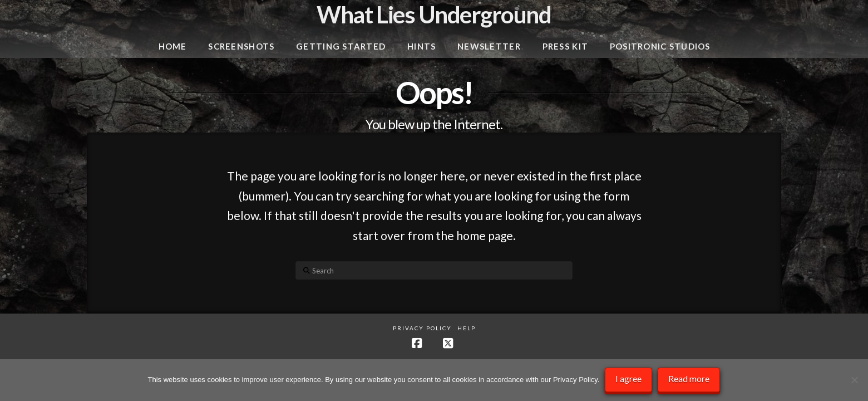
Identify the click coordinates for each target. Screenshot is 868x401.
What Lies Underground (434, 14)
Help (467, 328)
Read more (689, 378)
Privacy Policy (422, 328)
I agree (628, 378)
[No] (854, 380)
